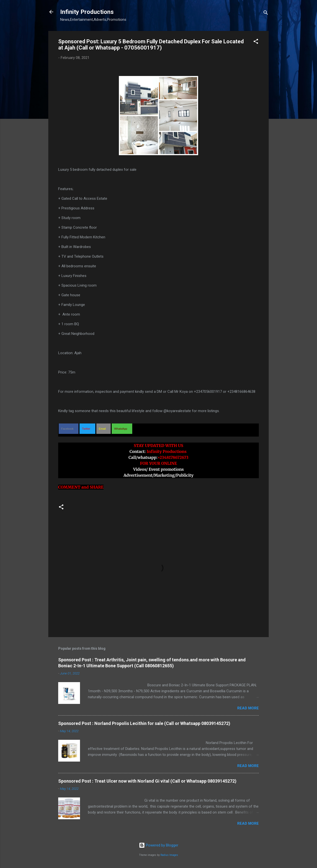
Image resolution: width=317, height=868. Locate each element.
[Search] (266, 13)
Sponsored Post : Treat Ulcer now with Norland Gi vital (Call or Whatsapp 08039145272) (147, 781)
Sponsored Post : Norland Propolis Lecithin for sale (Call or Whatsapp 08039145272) (144, 723)
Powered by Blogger (159, 845)
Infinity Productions (87, 12)
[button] (256, 42)
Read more (248, 708)
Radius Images (169, 855)
